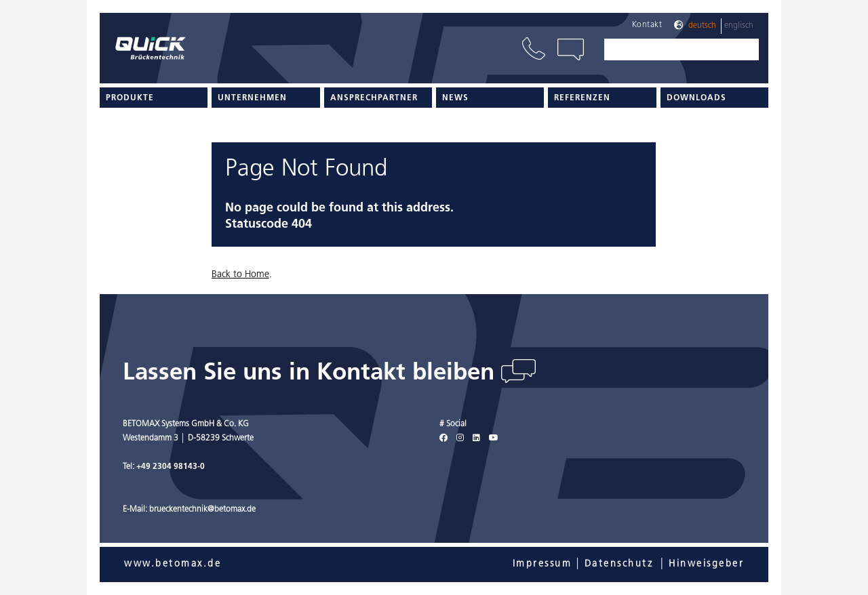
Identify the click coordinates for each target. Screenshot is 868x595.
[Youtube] (494, 438)
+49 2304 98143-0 (171, 467)
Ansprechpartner (374, 98)
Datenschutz (619, 564)
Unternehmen (252, 98)
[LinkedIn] (476, 438)
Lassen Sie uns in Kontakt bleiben (312, 374)
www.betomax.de (173, 564)
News (455, 98)
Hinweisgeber (706, 564)
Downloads (696, 98)
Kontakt (647, 25)
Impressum (542, 564)
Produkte (130, 98)
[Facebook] (443, 438)
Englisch (739, 26)
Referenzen (582, 98)
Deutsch (702, 26)
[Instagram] (460, 438)
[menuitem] (154, 98)
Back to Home (240, 275)
